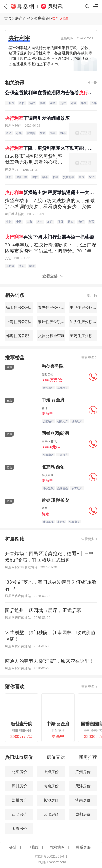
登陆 (13, 847)
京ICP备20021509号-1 (51, 857)
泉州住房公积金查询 (54, 322)
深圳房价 (19, 786)
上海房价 (51, 772)
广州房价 (83, 772)
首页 (8, 18)
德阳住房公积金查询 (23, 307)
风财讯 (55, 7)
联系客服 (83, 847)
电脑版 (33, 847)
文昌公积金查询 (51, 336)
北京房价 (19, 772)
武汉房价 (51, 814)
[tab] (19, 759)
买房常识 (42, 18)
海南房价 (51, 786)
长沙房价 (51, 800)
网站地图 (57, 847)
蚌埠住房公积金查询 (23, 336)
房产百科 (23, 18)
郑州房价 (19, 800)
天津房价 (83, 786)
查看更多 (88, 358)
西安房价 (19, 814)
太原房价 (19, 829)
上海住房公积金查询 (23, 322)
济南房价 (83, 800)
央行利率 (60, 18)
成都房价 (83, 814)
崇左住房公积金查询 (54, 307)
